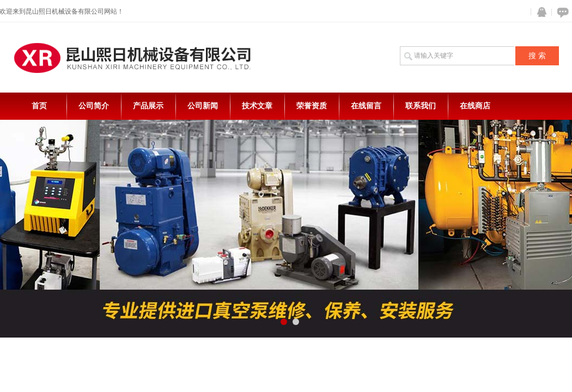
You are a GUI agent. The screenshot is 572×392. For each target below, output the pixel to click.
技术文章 (257, 106)
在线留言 (366, 106)
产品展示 (148, 106)
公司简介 (94, 106)
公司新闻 (203, 106)
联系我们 (421, 106)
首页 (39, 106)
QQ (539, 12)
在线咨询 (561, 12)
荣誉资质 (312, 106)
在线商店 (475, 106)
